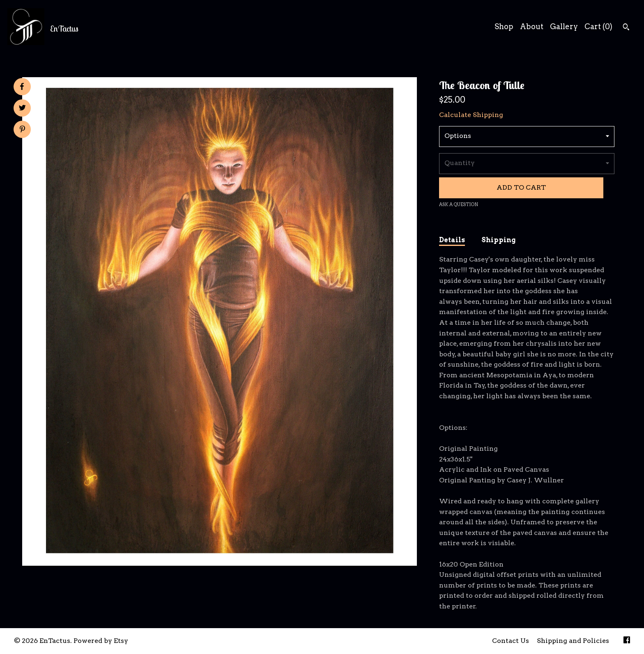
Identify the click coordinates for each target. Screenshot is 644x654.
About (532, 26)
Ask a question (459, 204)
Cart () (598, 26)
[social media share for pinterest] (22, 130)
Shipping (498, 240)
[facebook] (627, 641)
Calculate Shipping (471, 115)
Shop (504, 26)
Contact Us (511, 641)
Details (452, 240)
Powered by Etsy (101, 641)
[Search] (626, 28)
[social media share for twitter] (22, 109)
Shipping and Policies (573, 641)
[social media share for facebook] (22, 87)
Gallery (564, 26)
